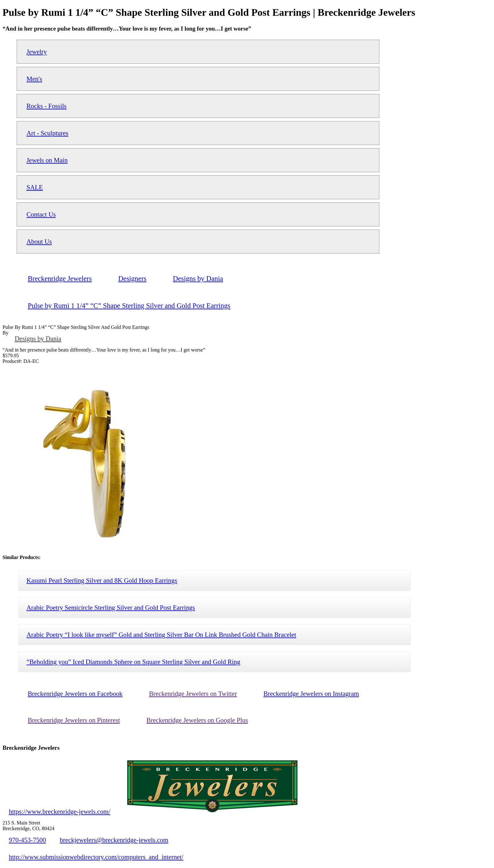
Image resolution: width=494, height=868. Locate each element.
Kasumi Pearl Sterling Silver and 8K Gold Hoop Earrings (102, 580)
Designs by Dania (38, 338)
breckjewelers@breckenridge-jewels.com (114, 840)
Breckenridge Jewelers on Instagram (311, 693)
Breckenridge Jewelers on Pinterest (74, 720)
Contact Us (41, 214)
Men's (34, 79)
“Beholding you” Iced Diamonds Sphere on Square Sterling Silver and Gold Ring (133, 662)
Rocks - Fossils (46, 106)
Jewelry (37, 52)
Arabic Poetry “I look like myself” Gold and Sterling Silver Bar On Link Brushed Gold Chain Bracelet (161, 635)
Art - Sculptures (47, 133)
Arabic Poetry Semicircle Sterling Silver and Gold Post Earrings (111, 607)
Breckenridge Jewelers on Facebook (75, 693)
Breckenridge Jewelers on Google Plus (197, 720)
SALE (35, 187)
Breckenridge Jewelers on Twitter (193, 693)
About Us (39, 241)
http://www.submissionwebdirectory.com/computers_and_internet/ (96, 857)
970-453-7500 (27, 840)
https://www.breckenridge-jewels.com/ (60, 811)
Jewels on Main (47, 160)
